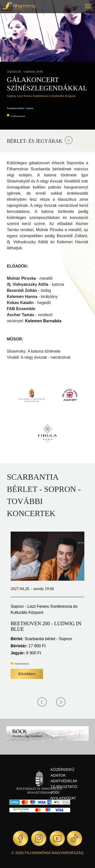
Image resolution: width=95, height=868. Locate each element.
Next (61, 702)
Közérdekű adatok (62, 772)
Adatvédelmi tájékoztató (64, 784)
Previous (42, 702)
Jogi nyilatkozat (63, 795)
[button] (88, 7)
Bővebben (27, 674)
